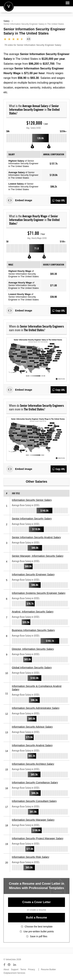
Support (15, 969)
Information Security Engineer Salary (33, 574)
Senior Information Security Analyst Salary (36, 537)
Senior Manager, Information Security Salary (38, 556)
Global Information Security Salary (32, 667)
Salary (6, 21)
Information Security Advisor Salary (32, 727)
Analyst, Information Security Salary (33, 612)
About (6, 969)
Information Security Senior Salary (32, 500)
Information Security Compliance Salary (35, 782)
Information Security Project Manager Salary (38, 838)
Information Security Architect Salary (33, 764)
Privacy (31, 969)
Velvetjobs (9, 6)
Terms (23, 969)
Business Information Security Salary (33, 630)
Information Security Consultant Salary (34, 801)
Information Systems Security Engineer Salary (39, 593)
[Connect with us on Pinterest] (9, 965)
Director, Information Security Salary (33, 649)
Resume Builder (48, 969)
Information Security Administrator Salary (36, 708)
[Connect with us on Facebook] (4, 965)
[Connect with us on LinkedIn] (15, 965)
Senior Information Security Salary (32, 518)
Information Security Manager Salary (33, 820)
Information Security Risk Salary (31, 857)
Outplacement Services (14, 973)
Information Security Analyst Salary (32, 745)
